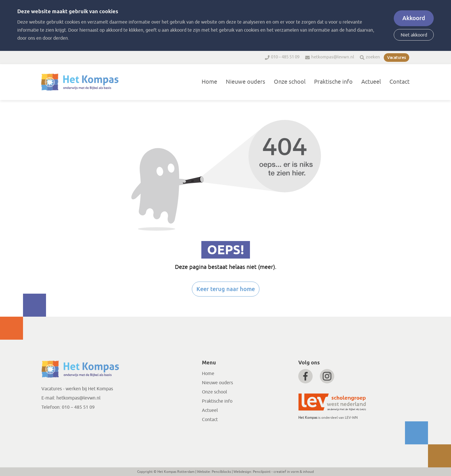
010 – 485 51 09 (285, 57)
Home (209, 82)
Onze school (290, 82)
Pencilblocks (221, 472)
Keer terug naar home (226, 289)
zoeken (373, 57)
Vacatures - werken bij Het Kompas (77, 389)
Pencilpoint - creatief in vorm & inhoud (283, 472)
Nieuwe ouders (245, 82)
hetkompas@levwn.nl (333, 57)
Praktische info (333, 82)
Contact (400, 82)
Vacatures (396, 58)
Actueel (371, 82)
